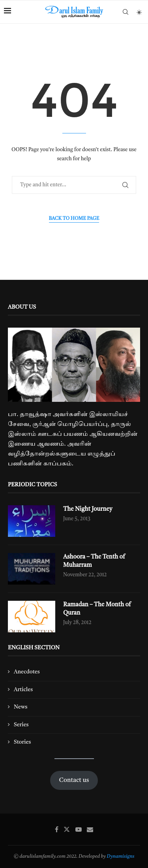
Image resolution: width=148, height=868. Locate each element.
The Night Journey (88, 509)
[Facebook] (57, 829)
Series (21, 725)
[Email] (90, 829)
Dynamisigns (121, 857)
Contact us (74, 780)
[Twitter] (67, 829)
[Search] (126, 12)
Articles (23, 690)
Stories (22, 742)
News (21, 707)
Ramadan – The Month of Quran (97, 609)
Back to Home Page (74, 219)
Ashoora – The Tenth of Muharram (94, 561)
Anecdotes (27, 672)
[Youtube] (79, 829)
